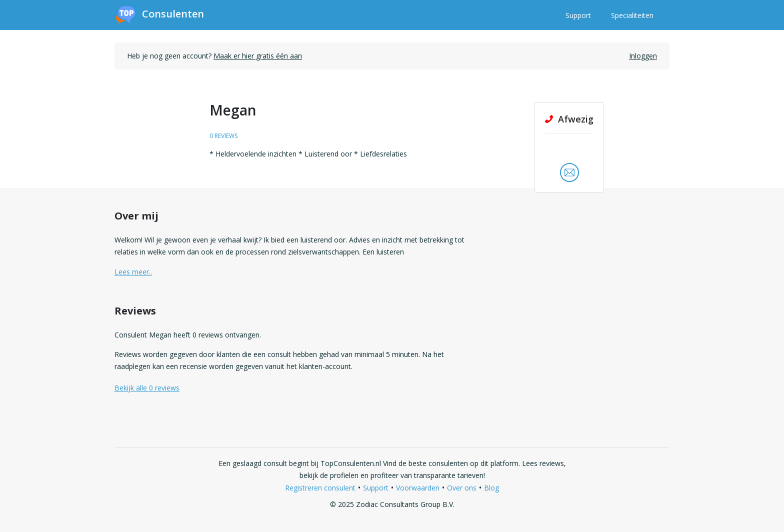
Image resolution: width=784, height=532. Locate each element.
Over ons (462, 488)
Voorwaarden (418, 488)
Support (578, 15)
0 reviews (223, 136)
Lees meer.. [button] (133, 272)
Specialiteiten (632, 15)
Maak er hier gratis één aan (258, 56)
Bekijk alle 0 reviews (147, 388)
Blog (491, 488)
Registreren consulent (320, 488)
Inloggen (643, 56)
